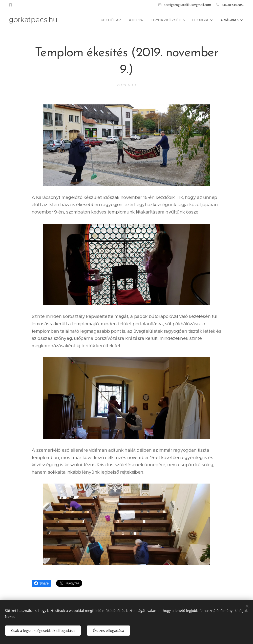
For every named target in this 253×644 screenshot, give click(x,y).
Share (41, 583)
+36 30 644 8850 (233, 5)
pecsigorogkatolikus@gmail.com (187, 5)
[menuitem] (89, 20)
